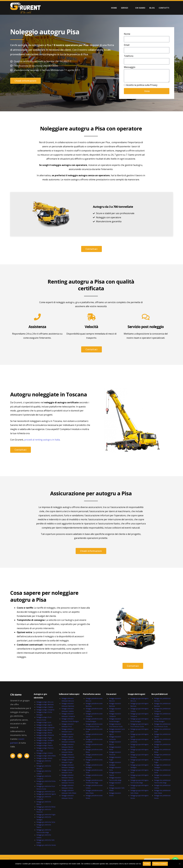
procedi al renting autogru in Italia (42, 440)
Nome (127, 34)
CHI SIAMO (140, 8)
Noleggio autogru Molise (44, 733)
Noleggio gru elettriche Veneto (46, 845)
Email (127, 45)
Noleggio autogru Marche (45, 730)
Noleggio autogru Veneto (44, 758)
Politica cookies (160, 864)
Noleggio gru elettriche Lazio (46, 792)
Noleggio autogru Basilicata (45, 705)
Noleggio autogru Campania (45, 710)
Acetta (147, 864)
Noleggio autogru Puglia (44, 738)
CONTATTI (165, 8)
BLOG (152, 8)
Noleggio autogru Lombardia (45, 728)
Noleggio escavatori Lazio (117, 729)
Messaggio (130, 67)
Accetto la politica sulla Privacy (142, 85)
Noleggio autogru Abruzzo (45, 702)
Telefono (129, 56)
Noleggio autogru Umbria (45, 753)
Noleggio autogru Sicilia (44, 743)
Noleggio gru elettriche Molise (46, 807)
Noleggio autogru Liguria (44, 725)
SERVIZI (126, 8)
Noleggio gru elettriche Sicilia (46, 822)
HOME (114, 8)
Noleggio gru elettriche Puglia (46, 815)
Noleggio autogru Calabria (45, 707)
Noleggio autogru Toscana (45, 746)
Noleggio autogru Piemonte (45, 735)
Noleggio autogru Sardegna (45, 740)
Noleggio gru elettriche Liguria (46, 794)
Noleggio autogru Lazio (44, 722)
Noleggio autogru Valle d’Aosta (46, 756)
